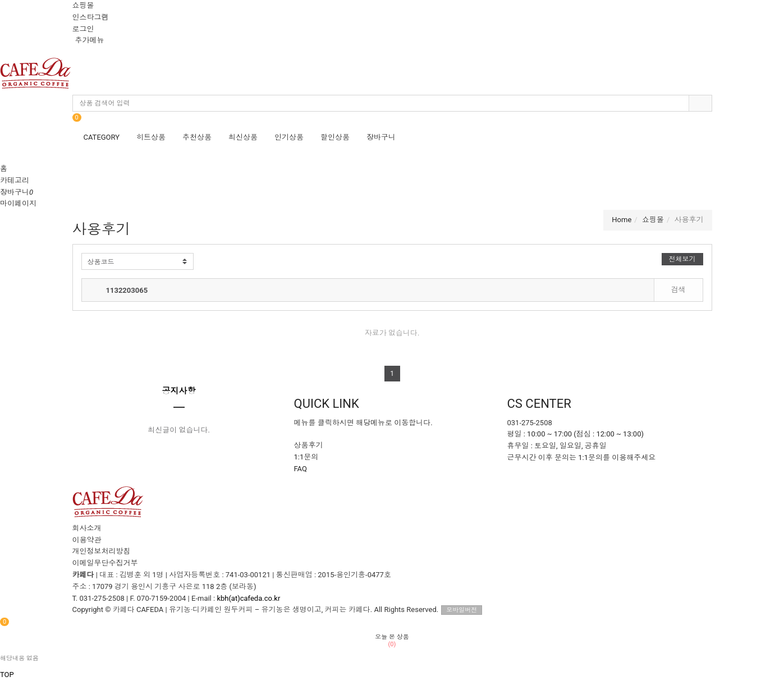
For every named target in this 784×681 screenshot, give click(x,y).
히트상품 (151, 137)
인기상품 (289, 137)
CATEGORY (102, 137)
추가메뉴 (90, 40)
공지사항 (179, 391)
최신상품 (243, 137)
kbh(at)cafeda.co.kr (248, 598)
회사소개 (87, 528)
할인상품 (335, 137)
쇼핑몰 (83, 5)
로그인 (83, 29)
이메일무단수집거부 (105, 563)
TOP (7, 675)
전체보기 (682, 259)
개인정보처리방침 (102, 551)
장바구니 (381, 137)
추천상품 (197, 137)
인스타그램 (91, 17)
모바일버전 (462, 610)
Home (622, 220)
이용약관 (87, 540)
